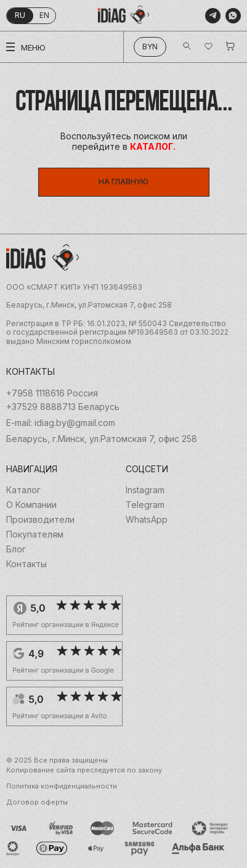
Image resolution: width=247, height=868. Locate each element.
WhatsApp (147, 520)
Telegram (145, 505)
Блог (16, 549)
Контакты (26, 564)
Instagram (145, 490)
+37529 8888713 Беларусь (63, 407)
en (44, 15)
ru (20, 15)
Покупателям (35, 534)
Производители (40, 520)
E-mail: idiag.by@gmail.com (61, 423)
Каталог (23, 490)
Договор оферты (37, 802)
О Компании (31, 505)
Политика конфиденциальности (62, 786)
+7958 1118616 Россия (52, 393)
